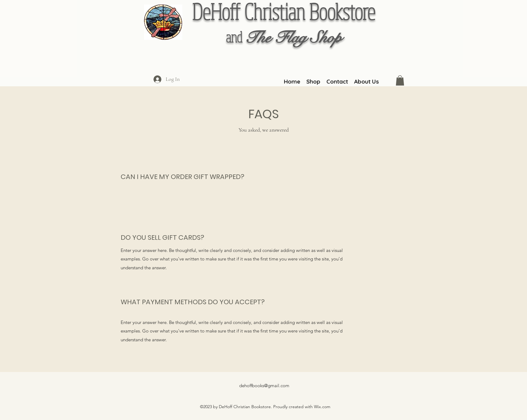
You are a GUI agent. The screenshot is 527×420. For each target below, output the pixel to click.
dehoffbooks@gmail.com (264, 386)
